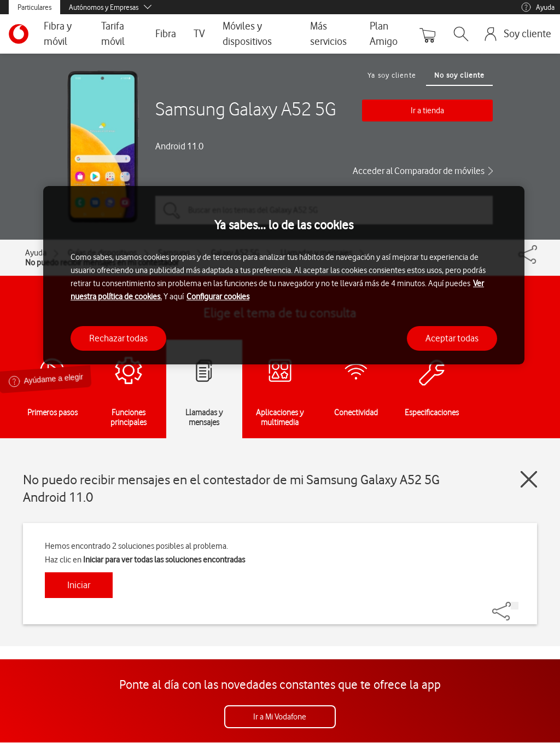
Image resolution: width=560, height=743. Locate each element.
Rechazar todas (118, 338)
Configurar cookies (218, 297)
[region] (284, 275)
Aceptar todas (452, 338)
